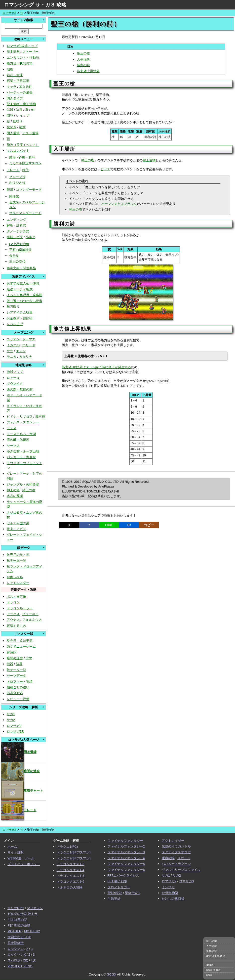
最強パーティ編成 (20, 289)
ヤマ (29, 658)
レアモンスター (18, 583)
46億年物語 (170, 893)
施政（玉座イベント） (23, 145)
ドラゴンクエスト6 (70, 881)
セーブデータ (16, 676)
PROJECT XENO (20, 966)
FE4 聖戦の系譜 (19, 925)
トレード (13, 170)
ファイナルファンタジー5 (126, 864)
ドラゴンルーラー (20, 608)
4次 (33, 960)
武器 (10, 110)
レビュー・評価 (18, 699)
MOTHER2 (32, 931)
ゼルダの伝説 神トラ (22, 914)
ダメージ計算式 (18, 231)
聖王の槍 (83, 53)
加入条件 (26, 87)
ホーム (12, 847)
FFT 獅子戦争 (117, 881)
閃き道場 (13, 133)
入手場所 (83, 59)
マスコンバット (18, 151)
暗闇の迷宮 (15, 658)
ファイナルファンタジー (125, 841)
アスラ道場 (30, 133)
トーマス (29, 339)
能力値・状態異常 (20, 63)
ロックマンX (17, 955)
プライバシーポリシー (24, 864)
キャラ (12, 87)
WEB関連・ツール (21, 858)
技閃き (12, 127)
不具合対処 (15, 693)
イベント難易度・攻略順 (24, 295)
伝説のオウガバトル (176, 846)
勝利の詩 (83, 65)
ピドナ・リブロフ (20, 417)
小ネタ (30, 237)
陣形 (10, 190)
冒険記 (12, 652)
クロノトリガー (119, 887)
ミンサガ (168, 887)
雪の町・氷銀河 (18, 440)
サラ (10, 351)
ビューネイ (30, 614)
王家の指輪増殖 (20, 250)
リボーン (184, 858)
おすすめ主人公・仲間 (23, 283)
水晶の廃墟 (15, 496)
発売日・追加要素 (20, 641)
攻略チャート (22, 790)
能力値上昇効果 (88, 71)
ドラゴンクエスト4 (70, 870)
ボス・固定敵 (16, 597)
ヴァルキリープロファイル (181, 870)
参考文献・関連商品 (21, 268)
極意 (22, 127)
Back (209, 975)
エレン (21, 351)
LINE (109, 525)
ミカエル (13, 345)
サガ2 (11, 720)
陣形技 (14, 196)
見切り (18, 121)
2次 (26, 960)
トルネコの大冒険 (70, 887)
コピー (149, 525)
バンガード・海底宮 (21, 457)
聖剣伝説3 (132, 893)
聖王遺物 (149, 160)
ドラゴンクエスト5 (70, 876)
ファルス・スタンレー (23, 422)
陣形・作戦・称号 (22, 157)
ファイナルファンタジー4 (126, 858)
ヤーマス (13, 446)
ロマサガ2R (15, 732)
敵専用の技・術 (18, 555)
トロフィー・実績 (20, 682)
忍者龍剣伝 (16, 943)
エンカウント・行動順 (23, 58)
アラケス (13, 614)
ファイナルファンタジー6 (126, 870)
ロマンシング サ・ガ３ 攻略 (35, 5)
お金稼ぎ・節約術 (20, 318)
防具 (19, 110)
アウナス (13, 620)
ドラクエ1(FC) (67, 847)
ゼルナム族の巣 (18, 523)
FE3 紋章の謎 (17, 920)
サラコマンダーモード (25, 213)
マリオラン (35, 908)
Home (210, 965)
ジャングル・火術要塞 (23, 484)
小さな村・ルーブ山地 (23, 451)
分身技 (14, 256)
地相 (10, 69)
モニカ (12, 357)
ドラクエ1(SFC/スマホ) (74, 852)
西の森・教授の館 (20, 389)
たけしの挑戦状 (173, 899)
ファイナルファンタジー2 (126, 846)
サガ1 (11, 714)
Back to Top (213, 970)
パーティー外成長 (20, 92)
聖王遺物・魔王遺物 (21, 104)
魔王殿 (40, 417)
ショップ (22, 116)
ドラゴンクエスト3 (70, 864)
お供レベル (15, 577)
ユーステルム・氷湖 (21, 434)
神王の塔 (13, 490)
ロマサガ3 (9, 13)
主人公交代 (17, 261)
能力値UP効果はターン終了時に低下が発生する (96, 367)
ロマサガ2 (14, 726)
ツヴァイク (15, 383)
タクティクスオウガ (176, 852)
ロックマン (16, 949)
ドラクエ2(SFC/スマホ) (74, 858)
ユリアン (13, 339)
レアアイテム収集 (20, 312)
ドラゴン (13, 602)
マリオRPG (16, 908)
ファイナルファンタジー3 (126, 852)
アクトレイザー (173, 841)
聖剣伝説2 (115, 893)
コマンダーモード (29, 190)
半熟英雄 (114, 899)
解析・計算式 (16, 225)
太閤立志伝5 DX (19, 937)
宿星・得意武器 (18, 81)
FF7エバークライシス (123, 875)
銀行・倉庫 (15, 75)
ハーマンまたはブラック (119, 204)
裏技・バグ (15, 237)
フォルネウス (32, 620)
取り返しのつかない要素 (24, 301)
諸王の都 (29, 490)
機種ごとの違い (18, 687)
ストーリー (30, 52)
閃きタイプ (15, 98)
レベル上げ (15, 324)
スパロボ (14, 960)
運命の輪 (168, 858)
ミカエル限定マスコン (25, 163)
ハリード (29, 345)
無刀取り (13, 307)
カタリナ (26, 357)
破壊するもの (16, 626)
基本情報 (13, 52)
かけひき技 (17, 183)
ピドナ (105, 169)
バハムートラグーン (176, 864)
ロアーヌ (13, 378)
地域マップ (15, 372)
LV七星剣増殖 (19, 244)
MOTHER (14, 931)
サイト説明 (16, 852)
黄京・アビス (16, 529)
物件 (26, 170)
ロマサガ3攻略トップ (22, 46)
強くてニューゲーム (21, 646)
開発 (10, 116)
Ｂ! (129, 525)
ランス (12, 428)
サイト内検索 (24, 20)
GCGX (112, 974)
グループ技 (17, 177)
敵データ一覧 (16, 560)
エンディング (16, 220)
